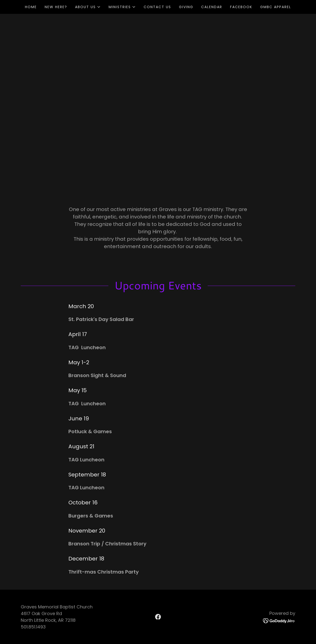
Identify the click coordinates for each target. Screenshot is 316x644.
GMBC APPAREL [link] (276, 7)
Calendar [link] (212, 7)
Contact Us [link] (157, 7)
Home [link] (31, 7)
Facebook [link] (241, 7)
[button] (88, 7)
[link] (158, 617)
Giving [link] (186, 7)
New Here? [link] (56, 7)
